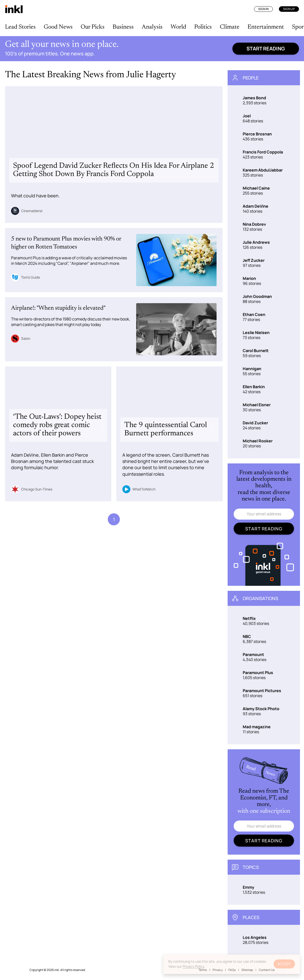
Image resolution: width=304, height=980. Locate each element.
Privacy (218, 970)
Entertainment (266, 27)
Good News (58, 27)
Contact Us (267, 970)
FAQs (232, 970)
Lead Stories (20, 27)
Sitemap (247, 970)
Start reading (266, 49)
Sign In (263, 9)
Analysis (152, 27)
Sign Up (289, 9)
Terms (203, 970)
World (178, 27)
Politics (203, 27)
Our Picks (93, 27)
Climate (230, 27)
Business (123, 27)
